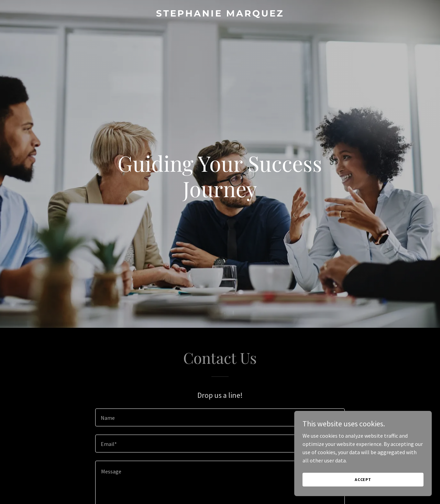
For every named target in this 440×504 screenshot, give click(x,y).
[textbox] (220, 417)
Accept (363, 479)
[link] (220, 14)
